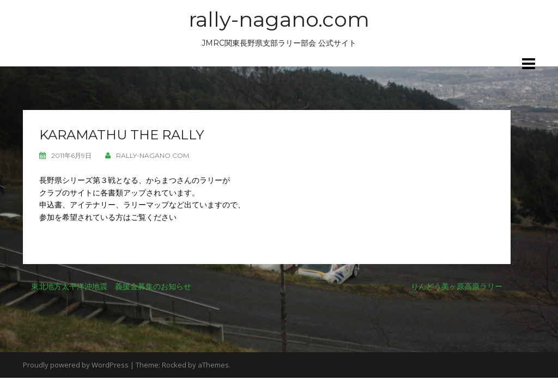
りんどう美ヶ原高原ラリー (457, 286)
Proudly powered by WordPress (76, 365)
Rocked (174, 365)
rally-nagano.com (279, 19)
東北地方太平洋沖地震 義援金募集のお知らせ (111, 286)
